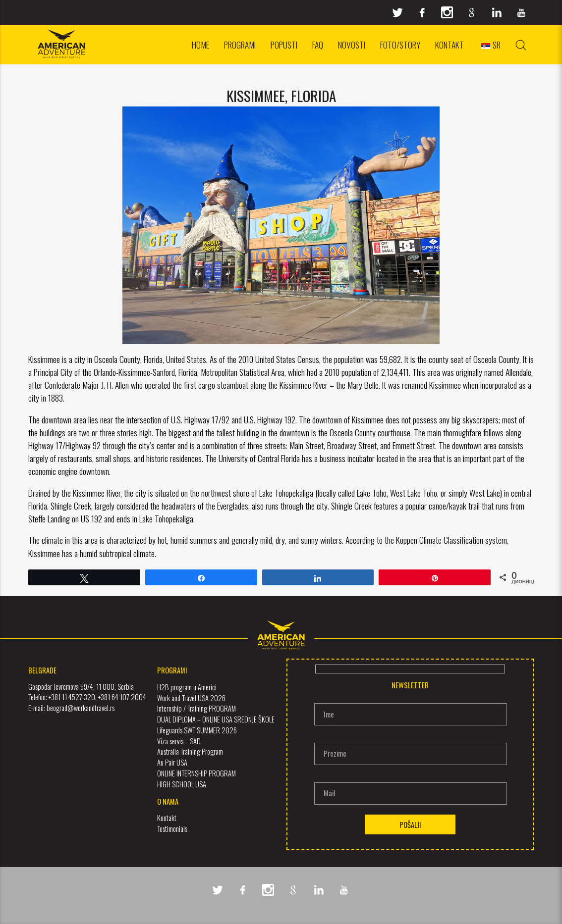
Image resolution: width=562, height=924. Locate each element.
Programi (240, 45)
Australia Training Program (190, 751)
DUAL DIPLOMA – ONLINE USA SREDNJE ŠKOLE (216, 719)
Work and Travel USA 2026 (191, 697)
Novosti (352, 45)
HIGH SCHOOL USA (182, 784)
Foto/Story (400, 45)
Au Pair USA (172, 762)
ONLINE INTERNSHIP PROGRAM (197, 773)
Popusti (284, 45)
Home (200, 45)
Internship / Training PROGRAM (197, 708)
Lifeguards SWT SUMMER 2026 (197, 730)
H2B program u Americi (187, 687)
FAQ (318, 45)
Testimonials (172, 829)
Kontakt (450, 45)
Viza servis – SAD (179, 741)
